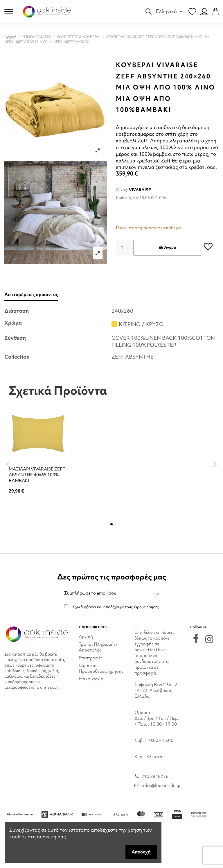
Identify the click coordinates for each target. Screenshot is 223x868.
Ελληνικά (170, 11)
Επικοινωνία (91, 679)
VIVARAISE (140, 190)
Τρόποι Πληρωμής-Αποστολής (98, 647)
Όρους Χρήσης (146, 607)
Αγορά (167, 247)
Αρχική (86, 637)
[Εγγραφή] (155, 593)
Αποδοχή (141, 852)
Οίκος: (122, 190)
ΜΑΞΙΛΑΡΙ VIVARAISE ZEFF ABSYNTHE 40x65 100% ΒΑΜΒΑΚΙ (37, 475)
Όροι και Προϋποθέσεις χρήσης (101, 668)
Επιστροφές (91, 658)
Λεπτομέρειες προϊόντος (31, 295)
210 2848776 (155, 776)
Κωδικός (124, 198)
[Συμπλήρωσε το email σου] (108, 593)
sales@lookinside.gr (161, 785)
